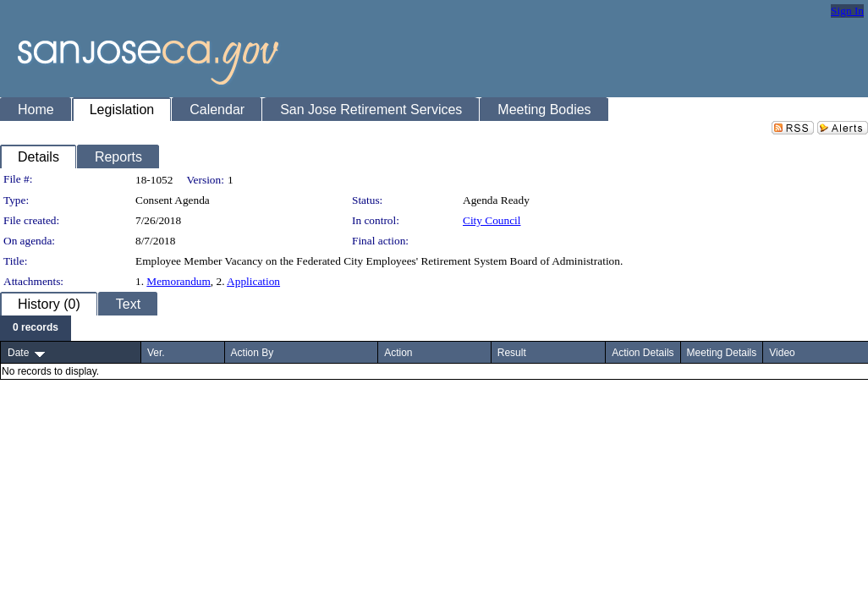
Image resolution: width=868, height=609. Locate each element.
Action (398, 353)
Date (18, 353)
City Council (492, 220)
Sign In (847, 11)
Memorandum (179, 281)
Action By (253, 353)
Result (512, 353)
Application (253, 281)
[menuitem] (36, 328)
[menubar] (36, 328)
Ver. (156, 353)
